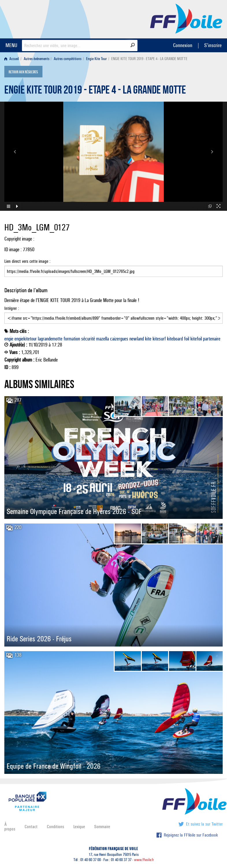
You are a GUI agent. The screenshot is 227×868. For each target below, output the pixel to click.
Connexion (183, 45)
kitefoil (196, 339)
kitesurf (159, 339)
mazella (103, 339)
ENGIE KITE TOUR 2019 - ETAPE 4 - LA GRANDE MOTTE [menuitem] (149, 59)
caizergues (119, 339)
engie (9, 339)
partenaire (212, 339)
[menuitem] (13, 59)
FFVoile (186, 18)
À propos (10, 827)
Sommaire (102, 827)
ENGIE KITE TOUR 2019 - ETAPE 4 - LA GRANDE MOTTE (95, 91)
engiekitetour (26, 339)
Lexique (79, 827)
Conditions (55, 827)
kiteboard (175, 339)
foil (187, 339)
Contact (31, 827)
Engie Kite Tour (96, 59)
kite (148, 339)
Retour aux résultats (23, 72)
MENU (11, 45)
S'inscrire (213, 45)
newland (137, 339)
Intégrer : (113, 315)
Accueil (12, 59)
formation (72, 339)
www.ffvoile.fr (144, 860)
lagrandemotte (50, 339)
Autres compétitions (68, 59)
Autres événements (37, 59)
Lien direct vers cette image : (113, 268)
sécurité (88, 339)
